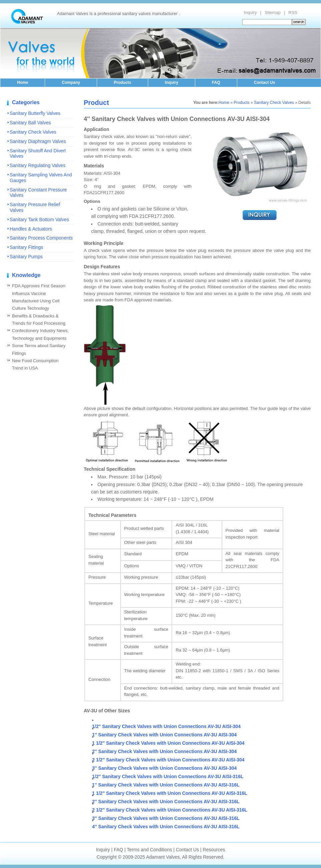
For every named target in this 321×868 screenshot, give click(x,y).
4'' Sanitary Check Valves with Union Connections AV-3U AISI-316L (166, 827)
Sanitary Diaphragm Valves (38, 141)
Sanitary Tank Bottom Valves (39, 220)
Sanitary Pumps (26, 257)
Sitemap (273, 13)
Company (71, 83)
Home (23, 83)
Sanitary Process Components (41, 238)
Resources (214, 850)
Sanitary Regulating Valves (38, 165)
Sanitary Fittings (26, 247)
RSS (293, 13)
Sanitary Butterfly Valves (35, 113)
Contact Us (264, 83)
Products (122, 83)
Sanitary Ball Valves (30, 123)
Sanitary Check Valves (33, 132)
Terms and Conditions (149, 850)
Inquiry (250, 13)
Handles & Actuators (31, 229)
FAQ (216, 83)
